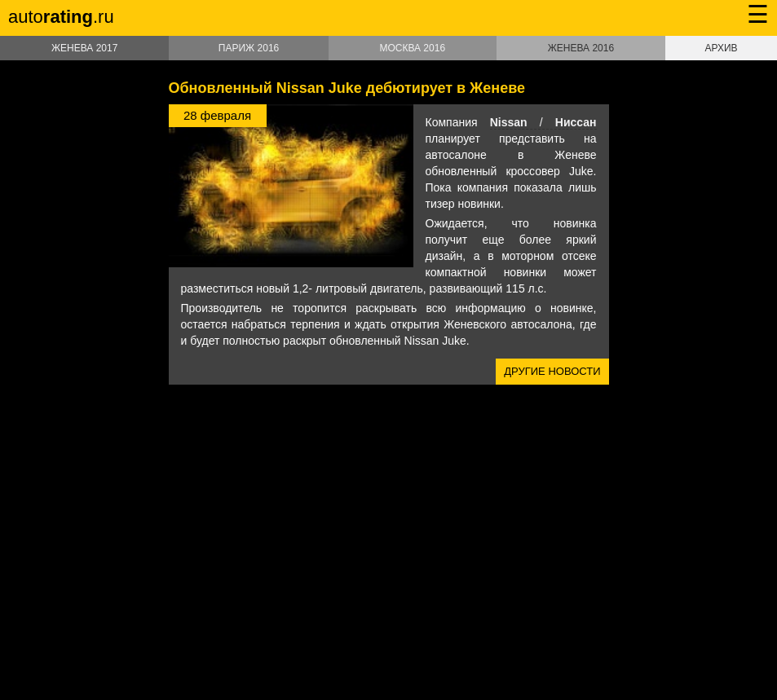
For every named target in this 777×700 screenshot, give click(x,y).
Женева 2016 (581, 48)
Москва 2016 (412, 48)
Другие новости (552, 371)
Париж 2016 (249, 48)
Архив (722, 48)
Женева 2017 (84, 48)
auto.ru (61, 17)
